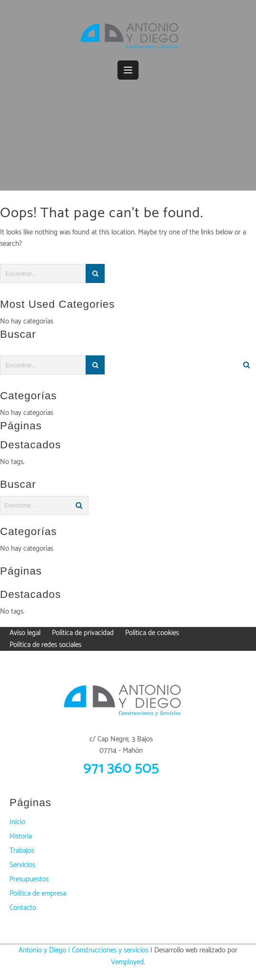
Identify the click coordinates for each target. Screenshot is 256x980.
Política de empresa (38, 894)
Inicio (17, 822)
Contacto (23, 908)
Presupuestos (29, 879)
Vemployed (127, 962)
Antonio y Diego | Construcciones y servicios (84, 950)
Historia (21, 836)
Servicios (22, 865)
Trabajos (22, 851)
